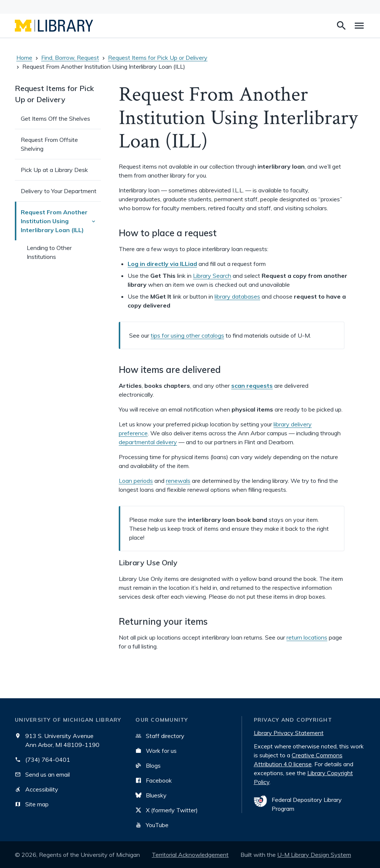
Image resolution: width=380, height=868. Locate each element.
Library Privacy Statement (289, 733)
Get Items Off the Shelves (55, 118)
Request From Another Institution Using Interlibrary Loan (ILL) (61, 222)
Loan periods (136, 481)
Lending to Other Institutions (49, 252)
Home (24, 58)
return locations (307, 637)
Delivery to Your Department (59, 191)
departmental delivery (148, 442)
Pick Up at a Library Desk (54, 170)
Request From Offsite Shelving (49, 144)
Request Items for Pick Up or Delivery (158, 58)
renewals (178, 481)
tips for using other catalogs (187, 335)
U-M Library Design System (314, 855)
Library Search (212, 276)
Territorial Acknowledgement (190, 855)
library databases (237, 296)
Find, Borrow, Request (70, 58)
